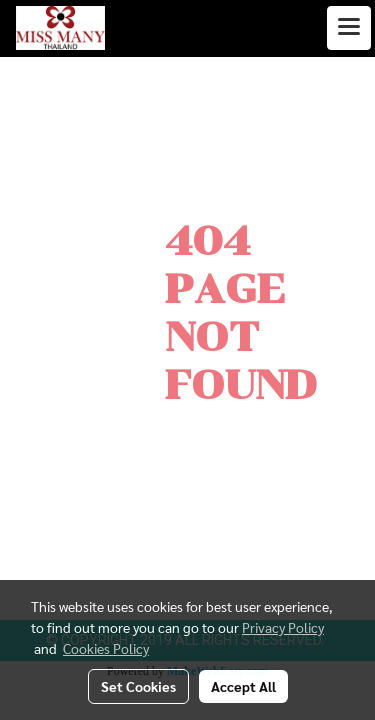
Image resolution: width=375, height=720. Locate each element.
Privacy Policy (283, 627)
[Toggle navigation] (349, 28)
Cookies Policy (106, 648)
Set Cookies (138, 686)
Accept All (243, 686)
